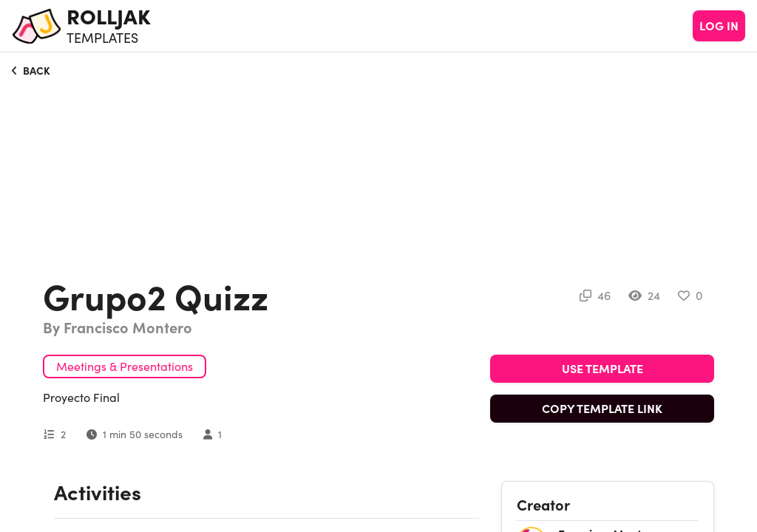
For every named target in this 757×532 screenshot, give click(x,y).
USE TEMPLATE (602, 369)
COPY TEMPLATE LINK (602, 409)
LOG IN (719, 26)
